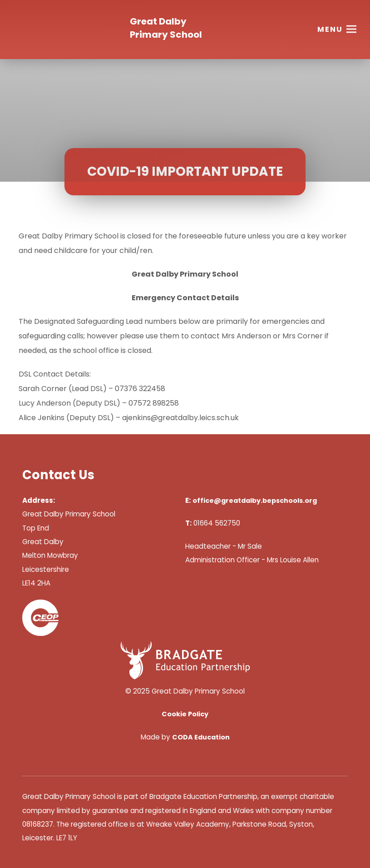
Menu (330, 29)
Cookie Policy (185, 714)
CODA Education (201, 737)
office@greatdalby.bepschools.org (255, 501)
